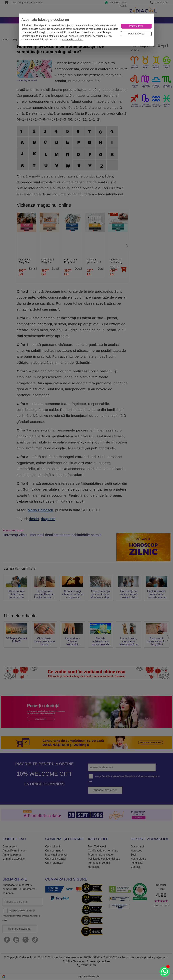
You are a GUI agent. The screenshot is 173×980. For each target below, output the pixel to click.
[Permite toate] (136, 26)
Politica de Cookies (72, 40)
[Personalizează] (136, 34)
